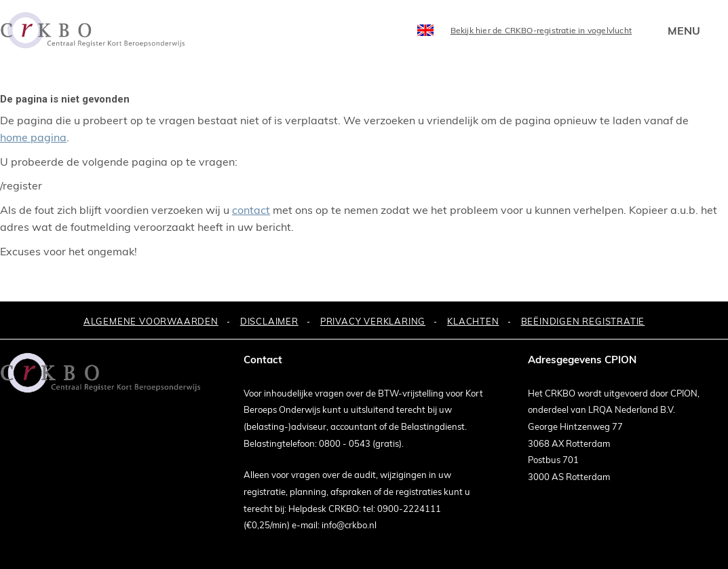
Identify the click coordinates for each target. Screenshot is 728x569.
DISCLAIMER (269, 321)
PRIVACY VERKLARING (373, 321)
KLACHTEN (473, 321)
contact (251, 210)
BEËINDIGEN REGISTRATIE (583, 321)
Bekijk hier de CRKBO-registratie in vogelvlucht (541, 30)
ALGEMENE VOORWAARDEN (151, 321)
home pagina (33, 137)
